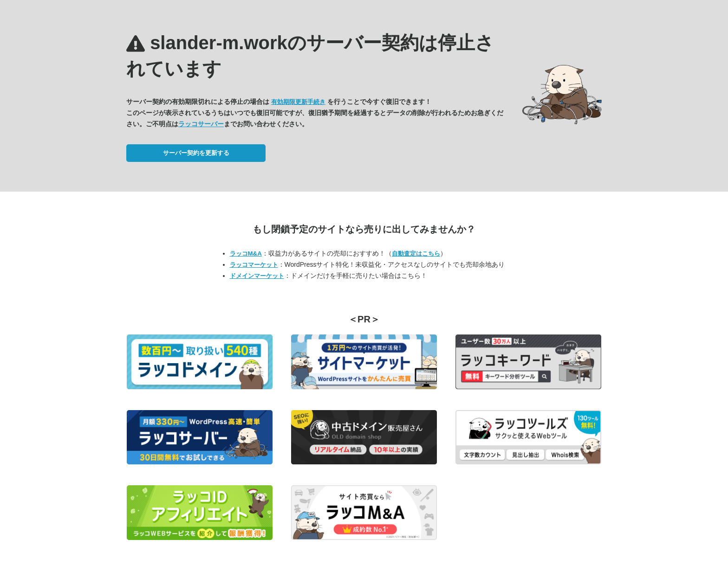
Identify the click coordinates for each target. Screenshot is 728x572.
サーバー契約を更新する (196, 153)
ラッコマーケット (254, 265)
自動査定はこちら (416, 254)
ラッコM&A (246, 254)
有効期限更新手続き (298, 102)
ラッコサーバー (201, 124)
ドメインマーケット (257, 276)
